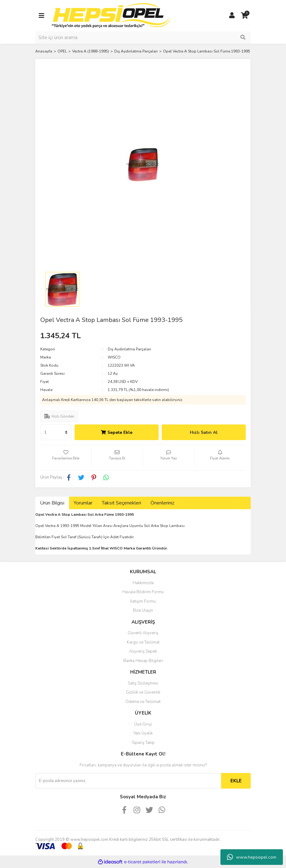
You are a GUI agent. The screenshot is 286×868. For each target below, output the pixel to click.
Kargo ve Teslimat (143, 642)
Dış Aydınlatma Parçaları (129, 349)
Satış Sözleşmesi (143, 683)
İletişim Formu (143, 601)
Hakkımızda (143, 583)
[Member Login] (232, 16)
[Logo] (111, 15)
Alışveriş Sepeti (143, 651)
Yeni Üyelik (143, 733)
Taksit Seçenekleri (121, 503)
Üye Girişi (143, 724)
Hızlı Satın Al (204, 432)
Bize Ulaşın (143, 610)
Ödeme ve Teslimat (143, 702)
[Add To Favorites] (66, 458)
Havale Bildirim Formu (143, 592)
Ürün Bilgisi (52, 503)
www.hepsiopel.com (252, 857)
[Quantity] (56, 432)
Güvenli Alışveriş (143, 633)
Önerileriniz (162, 503)
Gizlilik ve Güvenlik (143, 692)
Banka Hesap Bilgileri (143, 661)
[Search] (143, 38)
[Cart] (244, 16)
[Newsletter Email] (128, 781)
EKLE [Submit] (236, 781)
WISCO (114, 357)
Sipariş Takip (143, 743)
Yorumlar (83, 503)
